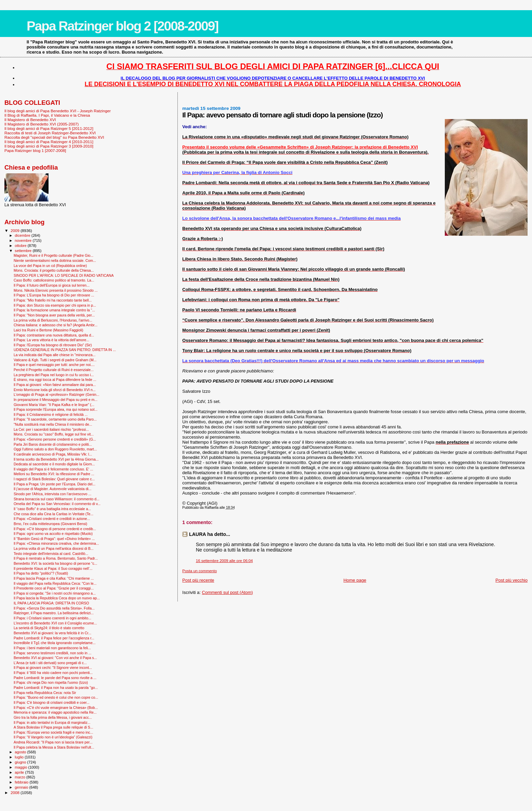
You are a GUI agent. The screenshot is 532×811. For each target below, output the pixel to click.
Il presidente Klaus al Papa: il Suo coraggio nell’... (53, 568)
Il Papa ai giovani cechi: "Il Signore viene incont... (53, 668)
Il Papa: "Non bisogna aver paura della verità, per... (54, 315)
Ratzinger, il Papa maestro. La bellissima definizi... (54, 613)
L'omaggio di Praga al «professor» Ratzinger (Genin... (56, 394)
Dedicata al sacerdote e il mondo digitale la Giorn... (54, 464)
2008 (15, 793)
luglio (20, 757)
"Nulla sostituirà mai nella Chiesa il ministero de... (53, 424)
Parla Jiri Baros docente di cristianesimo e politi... (53, 444)
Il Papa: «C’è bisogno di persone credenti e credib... (55, 529)
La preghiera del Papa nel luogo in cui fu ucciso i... (54, 375)
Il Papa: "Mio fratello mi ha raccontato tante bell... (53, 300)
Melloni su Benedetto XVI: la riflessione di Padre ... (54, 474)
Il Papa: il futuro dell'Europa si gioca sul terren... (52, 285)
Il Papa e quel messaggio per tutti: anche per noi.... (54, 365)
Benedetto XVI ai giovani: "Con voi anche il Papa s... (55, 658)
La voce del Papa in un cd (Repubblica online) (50, 266)
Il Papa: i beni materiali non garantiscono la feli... (52, 648)
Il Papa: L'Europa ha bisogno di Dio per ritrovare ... (54, 295)
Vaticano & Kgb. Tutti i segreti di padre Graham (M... (55, 360)
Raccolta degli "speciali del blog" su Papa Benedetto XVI (54, 137)
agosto (21, 752)
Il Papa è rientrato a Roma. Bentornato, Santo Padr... (56, 558)
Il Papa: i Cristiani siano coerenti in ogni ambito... (52, 618)
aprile (20, 772)
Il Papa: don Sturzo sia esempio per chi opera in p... (55, 305)
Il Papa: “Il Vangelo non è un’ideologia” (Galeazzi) (53, 737)
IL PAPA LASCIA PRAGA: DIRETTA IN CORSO (51, 603)
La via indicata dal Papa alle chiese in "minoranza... (54, 355)
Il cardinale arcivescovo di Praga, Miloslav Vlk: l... (53, 454)
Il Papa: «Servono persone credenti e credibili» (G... (55, 439)
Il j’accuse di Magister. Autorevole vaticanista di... (52, 489)
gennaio (22, 787)
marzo (21, 777)
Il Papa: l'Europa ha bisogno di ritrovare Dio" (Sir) (53, 345)
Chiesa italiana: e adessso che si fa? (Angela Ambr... (55, 325)
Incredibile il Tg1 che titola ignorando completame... (54, 643)
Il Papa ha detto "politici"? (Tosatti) (41, 573)
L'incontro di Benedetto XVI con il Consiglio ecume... (55, 623)
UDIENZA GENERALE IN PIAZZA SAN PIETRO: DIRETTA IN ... (65, 350)
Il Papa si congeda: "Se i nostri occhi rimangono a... (55, 593)
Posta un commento (199, 571)
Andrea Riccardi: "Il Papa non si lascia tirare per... (53, 742)
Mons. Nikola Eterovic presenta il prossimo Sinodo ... (56, 290)
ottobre (21, 246)
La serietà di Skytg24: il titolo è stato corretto (49, 628)
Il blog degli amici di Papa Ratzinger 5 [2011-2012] (49, 128)
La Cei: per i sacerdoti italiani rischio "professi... (51, 429)
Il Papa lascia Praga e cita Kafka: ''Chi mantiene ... (54, 578)
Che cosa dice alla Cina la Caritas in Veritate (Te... (53, 514)
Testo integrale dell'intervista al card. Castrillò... (51, 554)
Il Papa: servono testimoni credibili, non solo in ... (52, 653)
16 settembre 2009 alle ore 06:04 (224, 561)
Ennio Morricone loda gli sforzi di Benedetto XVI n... (55, 390)
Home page (355, 580)
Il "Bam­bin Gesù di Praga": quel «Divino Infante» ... (54, 539)
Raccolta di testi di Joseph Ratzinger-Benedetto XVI (50, 133)
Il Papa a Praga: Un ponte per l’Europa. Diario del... (54, 484)
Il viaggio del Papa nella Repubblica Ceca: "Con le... (55, 583)
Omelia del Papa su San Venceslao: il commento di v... (57, 504)
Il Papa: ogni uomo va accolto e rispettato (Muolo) (53, 534)
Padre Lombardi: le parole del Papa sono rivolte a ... (55, 678)
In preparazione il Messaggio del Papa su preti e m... (55, 400)
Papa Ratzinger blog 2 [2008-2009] (122, 26)
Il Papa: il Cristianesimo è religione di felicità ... (51, 414)
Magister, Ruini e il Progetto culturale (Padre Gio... (53, 255)
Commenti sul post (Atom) (227, 592)
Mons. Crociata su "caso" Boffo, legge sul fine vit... (54, 434)
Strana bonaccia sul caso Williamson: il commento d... (56, 499)
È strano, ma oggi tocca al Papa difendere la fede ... (55, 380)
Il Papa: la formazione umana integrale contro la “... (54, 310)
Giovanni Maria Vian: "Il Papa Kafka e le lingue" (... (54, 405)
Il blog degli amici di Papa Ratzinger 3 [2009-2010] (49, 146)
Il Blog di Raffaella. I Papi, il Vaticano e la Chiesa (47, 115)
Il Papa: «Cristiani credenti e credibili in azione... (52, 519)
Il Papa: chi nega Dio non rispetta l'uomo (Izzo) (51, 682)
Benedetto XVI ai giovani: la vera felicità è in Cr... (52, 633)
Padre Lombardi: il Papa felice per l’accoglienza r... (54, 638)
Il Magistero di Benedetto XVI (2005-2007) (42, 124)
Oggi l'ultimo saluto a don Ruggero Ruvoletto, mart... (55, 449)
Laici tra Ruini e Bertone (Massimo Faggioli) (48, 330)
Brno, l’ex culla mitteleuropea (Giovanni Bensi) (50, 524)
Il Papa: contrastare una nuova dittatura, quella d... (54, 335)
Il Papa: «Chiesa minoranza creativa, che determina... (56, 543)
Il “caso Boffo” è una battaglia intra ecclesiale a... (52, 509)
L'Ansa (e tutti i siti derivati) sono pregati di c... (50, 663)
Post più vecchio (511, 580)
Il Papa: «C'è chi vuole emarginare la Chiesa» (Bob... (56, 708)
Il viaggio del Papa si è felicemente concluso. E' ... (53, 469)
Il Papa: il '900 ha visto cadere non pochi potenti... (53, 673)
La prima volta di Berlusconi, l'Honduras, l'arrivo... (53, 320)
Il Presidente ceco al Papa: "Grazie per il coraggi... (54, 588)
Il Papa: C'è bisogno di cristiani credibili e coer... (52, 702)
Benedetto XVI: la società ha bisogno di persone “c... (55, 563)
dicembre (23, 235)
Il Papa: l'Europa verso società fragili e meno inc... (53, 732)
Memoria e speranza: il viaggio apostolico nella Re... (55, 712)
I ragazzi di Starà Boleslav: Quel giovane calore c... (54, 479)
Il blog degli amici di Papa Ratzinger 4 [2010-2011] (49, 142)
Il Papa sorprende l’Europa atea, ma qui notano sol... (55, 409)
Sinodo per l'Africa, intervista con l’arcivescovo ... (52, 494)
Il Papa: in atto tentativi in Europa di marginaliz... (52, 722)
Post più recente (198, 580)
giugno (21, 762)
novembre (24, 240)
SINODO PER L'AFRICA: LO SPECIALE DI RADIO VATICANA (64, 275)
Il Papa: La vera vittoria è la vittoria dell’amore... (51, 340)
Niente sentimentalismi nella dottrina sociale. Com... (55, 260)
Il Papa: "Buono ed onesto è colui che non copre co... (56, 697)
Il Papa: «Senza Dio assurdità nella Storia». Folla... (54, 608)
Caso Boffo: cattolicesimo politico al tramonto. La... (54, 280)
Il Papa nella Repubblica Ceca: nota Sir (45, 693)
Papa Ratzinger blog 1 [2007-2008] (35, 150)
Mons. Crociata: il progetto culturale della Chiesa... (54, 270)
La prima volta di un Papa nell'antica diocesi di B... (53, 548)
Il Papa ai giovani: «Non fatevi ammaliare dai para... (55, 385)
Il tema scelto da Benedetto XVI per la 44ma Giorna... (56, 459)
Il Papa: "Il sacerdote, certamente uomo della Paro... (55, 419)
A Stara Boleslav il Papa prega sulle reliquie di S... (53, 727)
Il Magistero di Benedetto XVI (30, 120)
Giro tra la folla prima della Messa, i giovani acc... (53, 717)
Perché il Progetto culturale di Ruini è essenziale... (54, 370)
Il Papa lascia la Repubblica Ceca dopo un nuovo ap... (57, 598)
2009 (15, 230)
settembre (24, 251)
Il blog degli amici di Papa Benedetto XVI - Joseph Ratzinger (58, 111)
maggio (22, 767)
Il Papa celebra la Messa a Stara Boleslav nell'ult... (54, 747)
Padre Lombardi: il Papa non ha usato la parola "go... (56, 688)
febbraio (22, 782)
